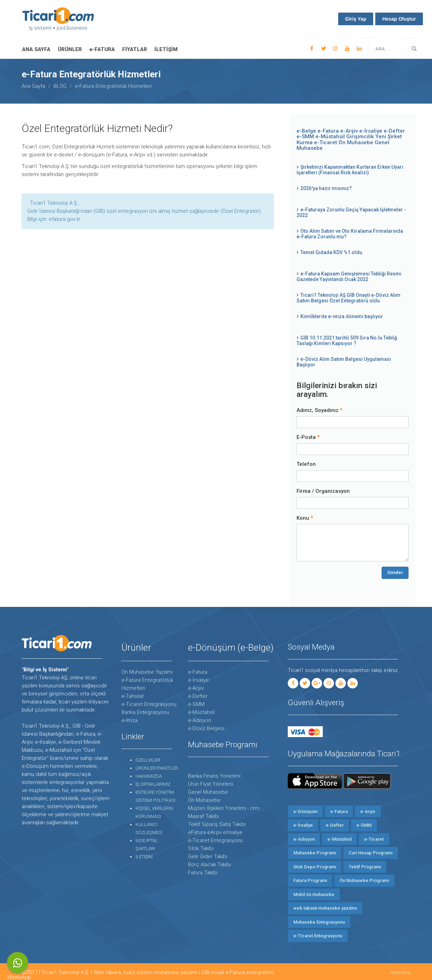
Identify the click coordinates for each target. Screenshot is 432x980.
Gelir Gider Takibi (208, 856)
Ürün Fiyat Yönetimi (211, 784)
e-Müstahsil (331, 136)
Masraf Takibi (203, 816)
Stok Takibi (201, 848)
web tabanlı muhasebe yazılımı (325, 908)
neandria (400, 972)
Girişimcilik (360, 136)
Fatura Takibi (203, 873)
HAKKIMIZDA (149, 776)
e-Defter (394, 131)
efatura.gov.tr (64, 219)
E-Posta (306, 437)
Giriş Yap (356, 19)
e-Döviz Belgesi (206, 728)
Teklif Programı (365, 867)
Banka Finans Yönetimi (214, 776)
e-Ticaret (326, 142)
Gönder (395, 572)
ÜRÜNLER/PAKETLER (157, 768)
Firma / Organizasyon (323, 491)
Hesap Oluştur (399, 19)
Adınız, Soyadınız (318, 410)
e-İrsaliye (371, 131)
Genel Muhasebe (208, 792)
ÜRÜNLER (70, 49)
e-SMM (305, 136)
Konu (303, 518)
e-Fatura (328, 131)
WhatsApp (18, 963)
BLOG (60, 86)
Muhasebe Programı (315, 853)
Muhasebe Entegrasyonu (319, 922)
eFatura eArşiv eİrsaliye (215, 832)
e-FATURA (102, 49)
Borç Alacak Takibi (209, 864)
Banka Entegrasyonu (145, 712)
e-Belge (306, 131)
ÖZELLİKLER (148, 760)
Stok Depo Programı (315, 867)
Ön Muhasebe (356, 142)
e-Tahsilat (133, 696)
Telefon (306, 464)
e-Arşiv (349, 131)
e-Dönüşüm (305, 811)
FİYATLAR (135, 49)
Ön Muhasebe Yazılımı (147, 672)
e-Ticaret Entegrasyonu (149, 704)
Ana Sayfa (36, 49)
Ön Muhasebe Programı (364, 880)
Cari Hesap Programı (371, 853)
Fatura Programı (310, 880)
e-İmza (130, 720)
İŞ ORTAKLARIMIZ (153, 784)
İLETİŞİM (166, 49)
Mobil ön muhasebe (314, 894)
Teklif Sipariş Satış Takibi (217, 824)
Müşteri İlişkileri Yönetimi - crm (224, 808)
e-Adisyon (200, 720)
